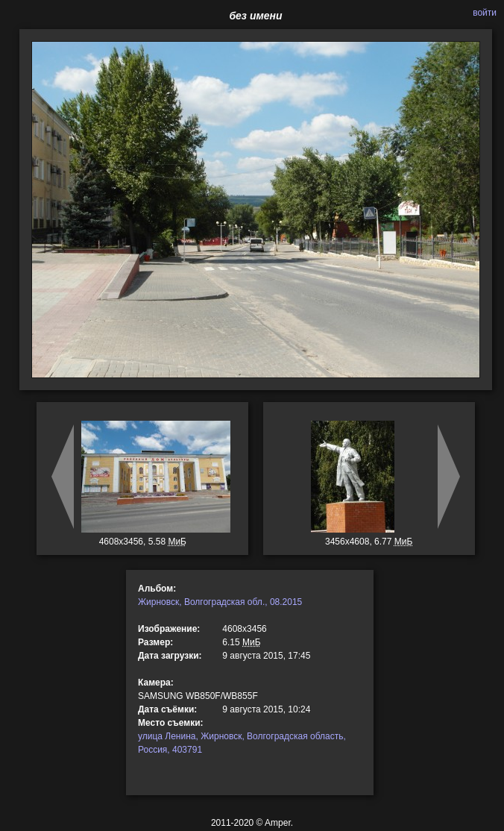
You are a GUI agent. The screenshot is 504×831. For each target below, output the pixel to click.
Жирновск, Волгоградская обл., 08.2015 (220, 602)
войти (485, 13)
